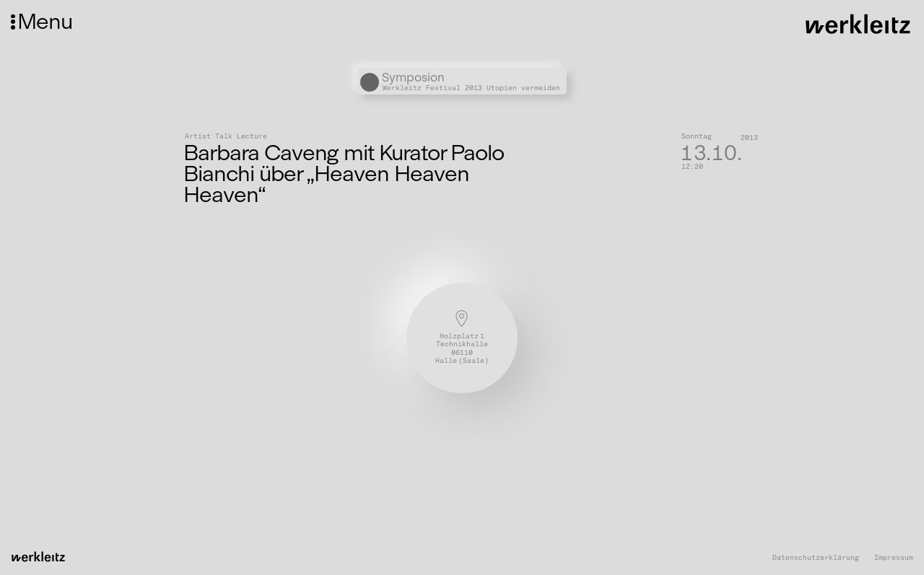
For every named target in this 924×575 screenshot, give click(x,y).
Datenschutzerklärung (816, 558)
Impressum (894, 558)
